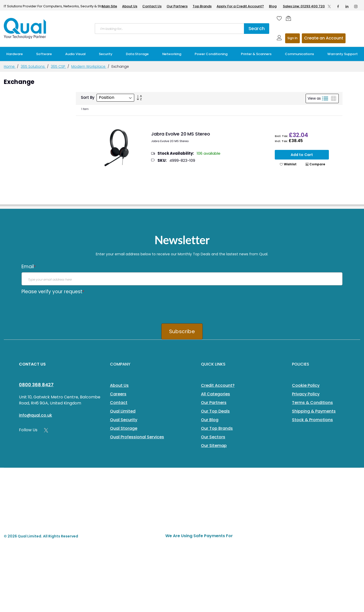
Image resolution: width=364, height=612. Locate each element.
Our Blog (210, 420)
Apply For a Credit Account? (240, 6)
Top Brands (202, 6)
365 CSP (59, 66)
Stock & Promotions (312, 420)
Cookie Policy (306, 385)
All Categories (215, 394)
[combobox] (169, 29)
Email (29, 267)
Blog (273, 6)
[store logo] (25, 28)
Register (324, 38)
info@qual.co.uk (36, 415)
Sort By (88, 97)
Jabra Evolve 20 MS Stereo (181, 134)
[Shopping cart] (290, 18)
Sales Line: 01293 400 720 (304, 6)
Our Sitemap (214, 446)
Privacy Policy (306, 394)
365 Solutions (33, 66)
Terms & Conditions (312, 403)
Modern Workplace (89, 66)
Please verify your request (53, 292)
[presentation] (60, 307)
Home (10, 66)
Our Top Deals (215, 411)
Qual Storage (124, 428)
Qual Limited (123, 411)
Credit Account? (218, 385)
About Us (130, 6)
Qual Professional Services (137, 437)
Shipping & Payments (314, 411)
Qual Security (124, 420)
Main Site (109, 6)
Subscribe (182, 331)
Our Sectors (213, 437)
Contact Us (152, 6)
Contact (119, 403)
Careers (118, 394)
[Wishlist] (279, 18)
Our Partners (177, 6)
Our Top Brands (217, 428)
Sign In (292, 38)
